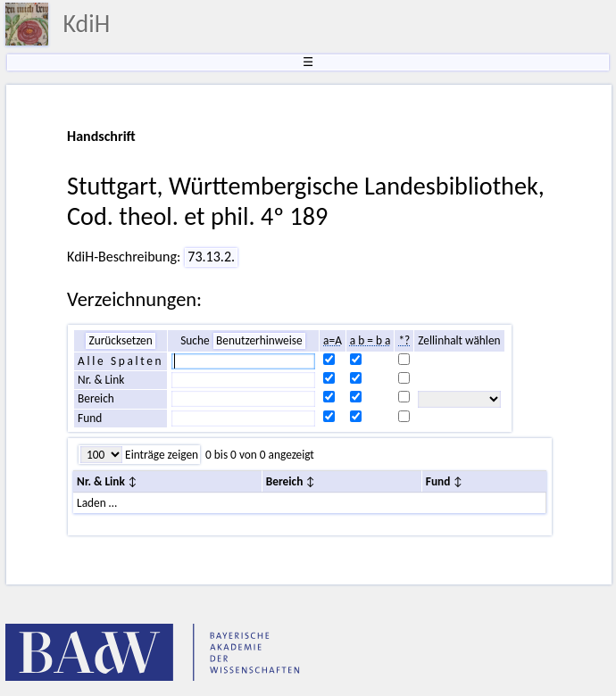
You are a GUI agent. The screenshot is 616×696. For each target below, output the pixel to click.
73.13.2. (211, 257)
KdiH (86, 24)
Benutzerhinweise (259, 340)
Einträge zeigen (160, 455)
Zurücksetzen (120, 340)
